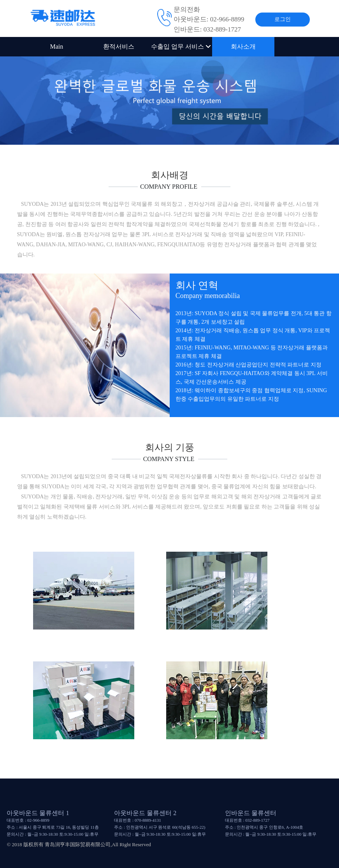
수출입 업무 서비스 (181, 46)
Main (56, 46)
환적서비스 (119, 46)
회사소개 (243, 46)
